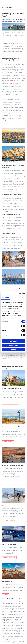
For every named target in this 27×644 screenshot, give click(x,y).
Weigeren (13, 350)
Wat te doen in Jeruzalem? (11, 482)
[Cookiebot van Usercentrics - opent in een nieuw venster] (19, 293)
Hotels (6, 595)
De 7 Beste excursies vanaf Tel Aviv (13, 427)
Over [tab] (22, 298)
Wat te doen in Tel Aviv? (10, 403)
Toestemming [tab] (5, 298)
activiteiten (11, 180)
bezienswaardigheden (13, 66)
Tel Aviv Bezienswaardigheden (12, 388)
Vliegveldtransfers (9, 558)
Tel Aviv (19, 244)
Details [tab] (14, 298)
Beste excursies (8, 442)
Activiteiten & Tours (10, 521)
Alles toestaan (14, 341)
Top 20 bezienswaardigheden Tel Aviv (14, 124)
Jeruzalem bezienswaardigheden (12, 466)
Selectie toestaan (13, 345)
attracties (14, 217)
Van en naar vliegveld (9, 544)
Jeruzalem (12, 80)
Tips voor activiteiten (9, 506)
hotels (17, 186)
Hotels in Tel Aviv (8, 582)
